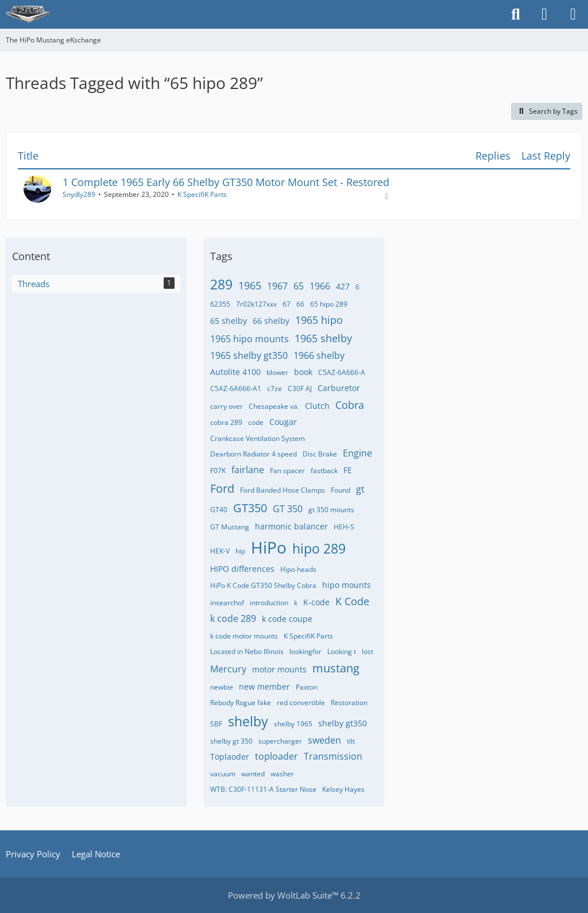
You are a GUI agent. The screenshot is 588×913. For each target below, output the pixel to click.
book (303, 372)
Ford (222, 488)
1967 (277, 286)
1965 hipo (319, 320)
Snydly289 (79, 194)
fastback (324, 471)
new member (264, 686)
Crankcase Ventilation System (258, 438)
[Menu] (573, 14)
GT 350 (288, 509)
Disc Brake (320, 454)
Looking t (342, 651)
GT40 (219, 510)
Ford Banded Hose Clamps (283, 490)
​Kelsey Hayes (343, 789)
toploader (276, 756)
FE (348, 470)
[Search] (516, 14)
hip (240, 551)
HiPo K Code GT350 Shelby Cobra (263, 585)
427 (343, 286)
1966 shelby (319, 355)
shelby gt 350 (231, 741)
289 (221, 284)
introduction (269, 603)
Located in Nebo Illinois (247, 651)
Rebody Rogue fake (241, 703)
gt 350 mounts (331, 510)
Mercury (228, 669)
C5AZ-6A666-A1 (236, 388)
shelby (248, 721)
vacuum (223, 774)
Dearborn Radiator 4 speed (254, 454)
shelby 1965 (293, 724)
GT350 (250, 508)
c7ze (274, 388)
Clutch (317, 406)
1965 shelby (323, 338)
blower (277, 372)
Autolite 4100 (235, 372)
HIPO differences (242, 569)
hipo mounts (347, 585)
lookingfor (305, 651)
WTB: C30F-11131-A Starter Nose (263, 789)
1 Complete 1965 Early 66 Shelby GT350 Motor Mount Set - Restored (226, 182)
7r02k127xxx (256, 304)
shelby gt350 (343, 723)
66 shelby (271, 321)
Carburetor (339, 388)
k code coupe (287, 619)
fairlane (248, 470)
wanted (253, 774)
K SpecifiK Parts (202, 194)
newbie (222, 687)
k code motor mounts (244, 636)
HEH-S (344, 527)
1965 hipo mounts (249, 339)
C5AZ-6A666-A (342, 372)
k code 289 (233, 618)
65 (299, 286)
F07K (218, 471)
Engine (357, 453)
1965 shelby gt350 (249, 355)
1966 (320, 286)
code (256, 422)
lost (367, 651)
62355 (220, 304)
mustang (336, 668)
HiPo (269, 547)
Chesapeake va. (274, 406)
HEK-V (220, 551)
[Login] (544, 14)
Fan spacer (287, 471)
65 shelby (229, 321)
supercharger (280, 741)
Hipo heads (298, 569)
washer (282, 774)
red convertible (301, 703)
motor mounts (279, 669)
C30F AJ (300, 388)
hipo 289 (319, 548)
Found (341, 490)
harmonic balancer (291, 526)
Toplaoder (230, 757)
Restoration (349, 703)
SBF (216, 724)
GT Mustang (230, 527)
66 (300, 304)
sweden (324, 740)
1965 (250, 285)
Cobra (350, 405)
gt (360, 489)
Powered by (294, 895)
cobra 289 (226, 422)
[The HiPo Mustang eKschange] (28, 14)
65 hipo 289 (329, 304)
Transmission (333, 756)
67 (287, 304)
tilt (351, 741)
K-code (316, 602)
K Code (352, 601)
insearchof (227, 603)
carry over (227, 406)
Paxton (307, 687)
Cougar (283, 422)
